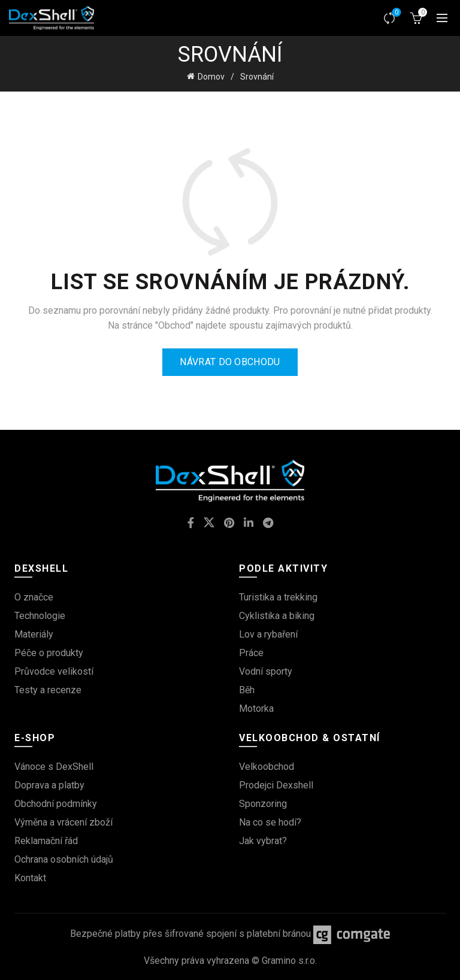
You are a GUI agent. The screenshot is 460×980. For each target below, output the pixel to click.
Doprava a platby (49, 785)
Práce (251, 653)
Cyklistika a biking (277, 616)
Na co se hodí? (270, 822)
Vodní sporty (266, 671)
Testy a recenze (48, 690)
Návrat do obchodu (230, 362)
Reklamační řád (46, 841)
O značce (34, 597)
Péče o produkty (49, 653)
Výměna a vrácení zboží (63, 822)
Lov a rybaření (268, 634)
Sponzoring (263, 804)
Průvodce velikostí (54, 671)
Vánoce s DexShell (54, 767)
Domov (211, 77)
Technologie (40, 616)
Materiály (34, 634)
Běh (247, 690)
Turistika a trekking (278, 597)
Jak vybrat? (263, 841)
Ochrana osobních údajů (64, 859)
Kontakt (30, 878)
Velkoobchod (267, 767)
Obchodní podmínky (56, 804)
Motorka (256, 709)
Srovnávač (396, 13)
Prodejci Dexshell (276, 785)
